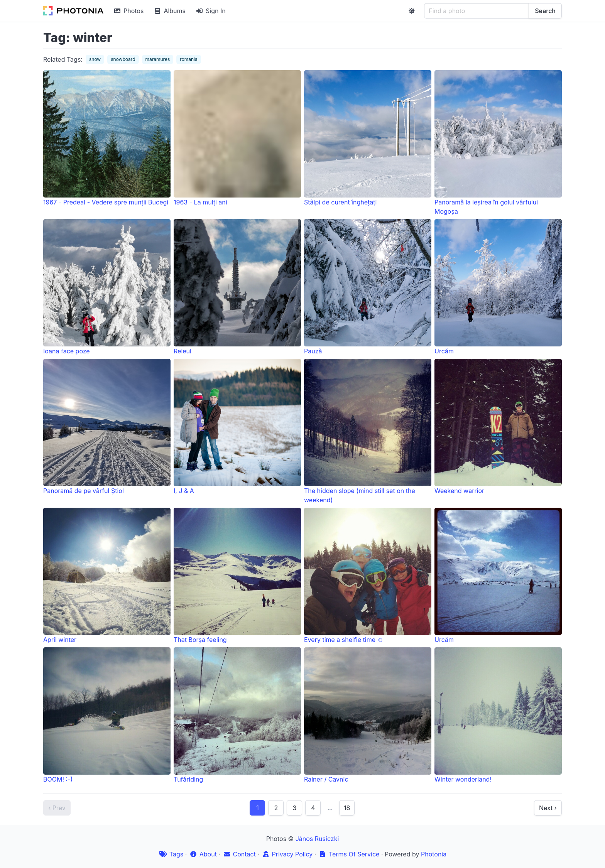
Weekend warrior (498, 427)
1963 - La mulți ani (237, 138)
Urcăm (498, 287)
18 (347, 808)
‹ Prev (57, 808)
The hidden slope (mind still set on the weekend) (368, 431)
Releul (237, 287)
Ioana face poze (107, 287)
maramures (158, 59)
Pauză (368, 287)
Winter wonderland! (498, 715)
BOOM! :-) (107, 715)
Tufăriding (237, 715)
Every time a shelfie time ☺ (368, 576)
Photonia (434, 854)
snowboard (123, 59)
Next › (548, 808)
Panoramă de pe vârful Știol (107, 427)
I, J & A (237, 427)
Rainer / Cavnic (368, 715)
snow (95, 59)
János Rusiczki (317, 839)
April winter (107, 576)
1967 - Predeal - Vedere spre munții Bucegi (107, 138)
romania (189, 59)
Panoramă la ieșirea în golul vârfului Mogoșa (498, 143)
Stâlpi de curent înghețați (368, 138)
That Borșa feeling (237, 576)
